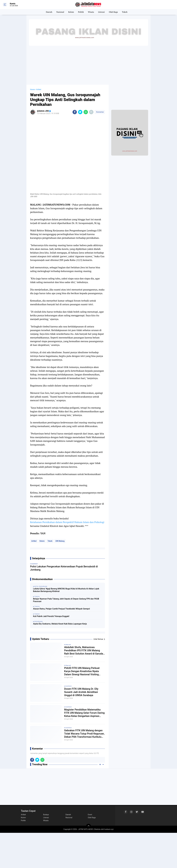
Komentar (100, 112)
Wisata (91, 12)
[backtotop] (88, 826)
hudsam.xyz (109, 829)
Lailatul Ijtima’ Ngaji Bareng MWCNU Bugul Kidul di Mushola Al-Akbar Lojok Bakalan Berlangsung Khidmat (66, 590)
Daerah (49, 12)
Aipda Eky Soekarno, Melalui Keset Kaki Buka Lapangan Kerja (60, 624)
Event (90, 815)
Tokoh (125, 12)
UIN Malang (60, 541)
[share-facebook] (75, 112)
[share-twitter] (80, 112)
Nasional (60, 12)
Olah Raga (113, 12)
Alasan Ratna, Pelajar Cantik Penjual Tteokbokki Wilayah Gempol (61, 609)
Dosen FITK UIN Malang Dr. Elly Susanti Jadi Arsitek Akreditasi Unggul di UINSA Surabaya (81, 692)
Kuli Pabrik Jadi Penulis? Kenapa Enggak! (51, 616)
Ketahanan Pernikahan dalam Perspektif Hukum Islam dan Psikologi (67, 522)
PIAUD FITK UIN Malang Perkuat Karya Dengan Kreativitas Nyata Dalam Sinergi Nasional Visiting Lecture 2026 (82, 671)
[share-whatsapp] (86, 112)
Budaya (46, 815)
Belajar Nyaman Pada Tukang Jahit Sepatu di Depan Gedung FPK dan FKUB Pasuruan (66, 600)
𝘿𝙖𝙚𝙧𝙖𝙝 (68, 645)
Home (32, 89)
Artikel (34, 541)
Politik (81, 12)
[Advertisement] (88, 65)
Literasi (101, 12)
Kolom (71, 12)
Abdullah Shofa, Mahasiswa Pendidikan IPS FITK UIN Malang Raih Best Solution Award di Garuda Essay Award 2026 (84, 650)
